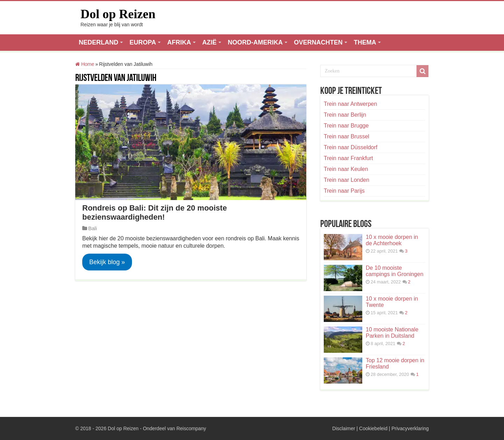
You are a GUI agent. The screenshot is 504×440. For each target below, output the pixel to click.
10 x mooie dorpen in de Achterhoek (392, 240)
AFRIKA (179, 42)
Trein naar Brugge (346, 126)
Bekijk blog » (107, 262)
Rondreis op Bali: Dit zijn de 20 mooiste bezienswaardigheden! (155, 212)
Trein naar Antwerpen (350, 104)
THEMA (365, 42)
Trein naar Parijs (344, 191)
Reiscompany (191, 428)
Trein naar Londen (346, 180)
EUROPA (143, 42)
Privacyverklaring (410, 428)
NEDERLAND (99, 42)
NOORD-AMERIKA (255, 42)
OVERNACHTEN (318, 42)
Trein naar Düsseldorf (351, 147)
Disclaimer (344, 428)
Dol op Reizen (118, 14)
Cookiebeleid (373, 428)
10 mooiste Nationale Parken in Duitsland (392, 333)
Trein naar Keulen (346, 169)
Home (85, 64)
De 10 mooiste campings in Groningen (395, 271)
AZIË (209, 42)
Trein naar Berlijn (345, 115)
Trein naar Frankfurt (348, 158)
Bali (93, 228)
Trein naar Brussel (346, 136)
